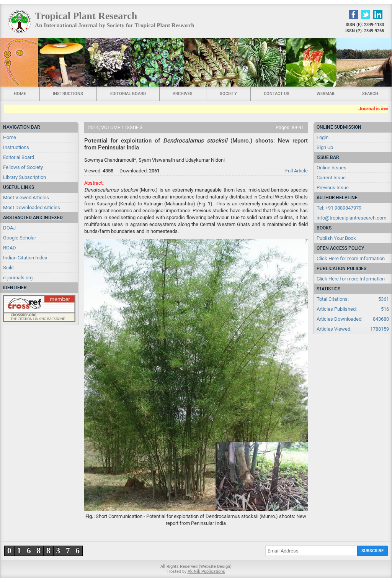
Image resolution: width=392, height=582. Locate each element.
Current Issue (331, 178)
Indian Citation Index (25, 258)
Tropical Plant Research (86, 16)
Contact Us (277, 94)
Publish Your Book (336, 238)
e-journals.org (18, 278)
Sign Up (325, 147)
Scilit (8, 268)
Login (323, 137)
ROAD (10, 248)
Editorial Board (128, 94)
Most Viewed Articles (26, 198)
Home (20, 94)
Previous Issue (333, 188)
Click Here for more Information (351, 258)
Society (228, 94)
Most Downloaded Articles (32, 207)
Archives (183, 94)
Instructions (68, 94)
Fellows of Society (23, 167)
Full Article (296, 171)
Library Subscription (24, 177)
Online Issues (332, 168)
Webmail (326, 94)
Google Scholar (20, 238)
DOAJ (9, 228)
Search (370, 94)
